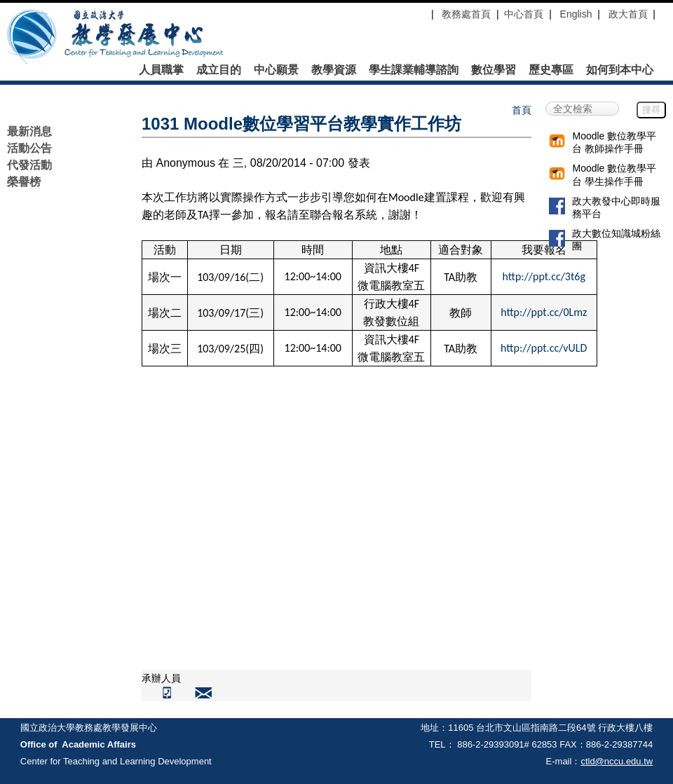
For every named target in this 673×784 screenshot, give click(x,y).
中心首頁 (524, 14)
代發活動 (29, 165)
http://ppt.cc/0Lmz (544, 312)
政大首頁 (628, 14)
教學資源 (334, 70)
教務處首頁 (465, 14)
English (576, 14)
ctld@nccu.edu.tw (617, 761)
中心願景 (276, 70)
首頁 (522, 110)
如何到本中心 (620, 70)
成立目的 (219, 70)
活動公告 (29, 148)
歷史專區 (551, 70)
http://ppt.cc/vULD (544, 348)
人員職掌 (161, 70)
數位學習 (494, 70)
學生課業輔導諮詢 (414, 70)
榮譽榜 (24, 182)
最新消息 (29, 131)
